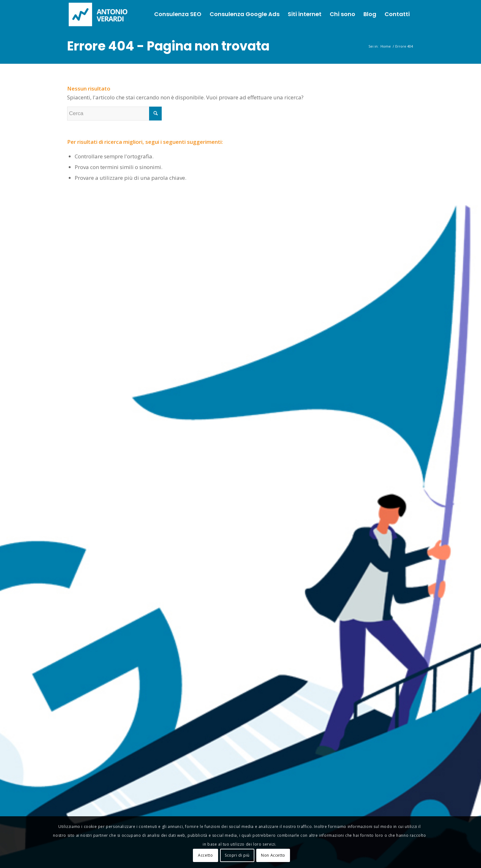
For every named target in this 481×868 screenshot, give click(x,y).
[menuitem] (178, 14)
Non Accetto (273, 855)
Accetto (205, 855)
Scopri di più (237, 855)
